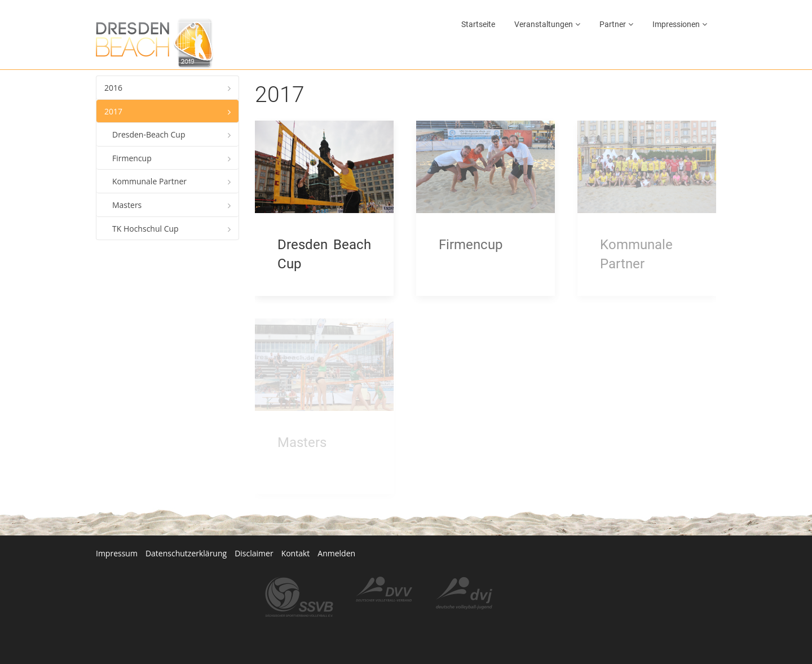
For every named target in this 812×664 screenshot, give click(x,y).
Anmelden (336, 553)
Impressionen (676, 24)
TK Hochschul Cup (145, 229)
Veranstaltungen (544, 24)
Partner (613, 24)
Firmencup (132, 158)
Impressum (117, 553)
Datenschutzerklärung (186, 553)
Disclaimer (254, 553)
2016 (113, 88)
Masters (127, 205)
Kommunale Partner (149, 181)
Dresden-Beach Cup (149, 134)
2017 (113, 111)
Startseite (478, 24)
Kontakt (296, 553)
